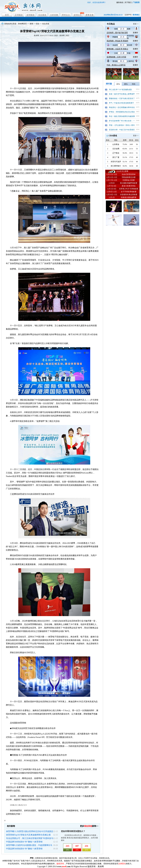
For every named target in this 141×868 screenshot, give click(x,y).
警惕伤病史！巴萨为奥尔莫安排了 (122, 98)
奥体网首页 (22, 24)
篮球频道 (31, 15)
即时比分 (66, 15)
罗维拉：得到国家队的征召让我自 (122, 112)
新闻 (31, 24)
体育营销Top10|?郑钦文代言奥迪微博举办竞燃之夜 (28, 835)
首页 (7, 15)
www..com (64, 866)
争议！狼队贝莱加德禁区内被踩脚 (122, 116)
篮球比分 (78, 15)
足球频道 (19, 15)
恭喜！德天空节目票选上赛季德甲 (122, 94)
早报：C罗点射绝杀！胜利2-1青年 (122, 125)
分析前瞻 (54, 15)
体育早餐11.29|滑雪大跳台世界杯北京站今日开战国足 (30, 831)
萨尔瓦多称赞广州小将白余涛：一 (122, 121)
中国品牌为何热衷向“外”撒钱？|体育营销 (24, 842)
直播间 (135, 33)
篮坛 (126, 84)
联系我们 (136, 15)
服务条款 (120, 2)
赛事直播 (89, 15)
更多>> (136, 24)
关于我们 (128, 2)
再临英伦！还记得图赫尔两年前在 (122, 107)
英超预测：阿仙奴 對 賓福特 (117, 41)
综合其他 (46, 24)
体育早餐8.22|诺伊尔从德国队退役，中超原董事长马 (29, 845)
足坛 (118, 84)
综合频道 (42, 15)
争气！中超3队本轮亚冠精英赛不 (121, 103)
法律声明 (128, 15)
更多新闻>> (89, 826)
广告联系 (136, 2)
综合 (38, 24)
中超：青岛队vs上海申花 (116, 65)
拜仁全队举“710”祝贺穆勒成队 (120, 90)
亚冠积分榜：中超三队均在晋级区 (122, 130)
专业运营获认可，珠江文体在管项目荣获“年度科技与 (30, 838)
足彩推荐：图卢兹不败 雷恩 (117, 33)
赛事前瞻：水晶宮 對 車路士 (117, 49)
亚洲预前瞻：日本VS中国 (116, 57)
